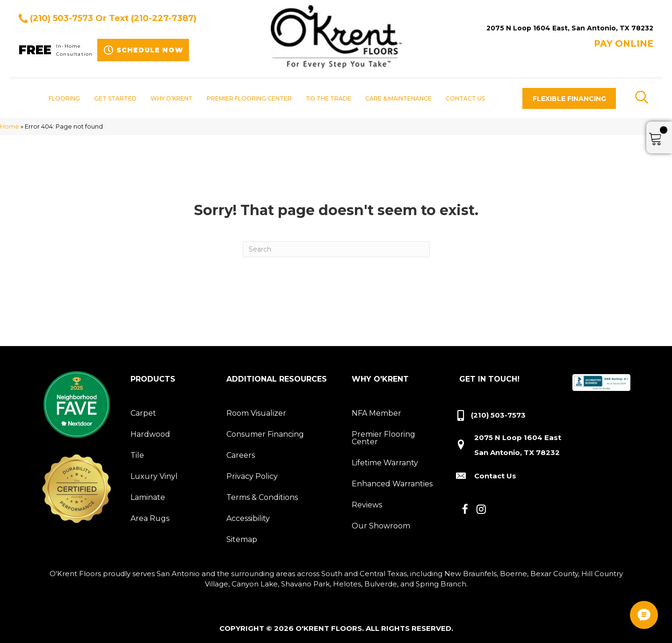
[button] (569, 98)
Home (10, 126)
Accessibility (248, 518)
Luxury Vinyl (154, 476)
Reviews (367, 505)
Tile (137, 455)
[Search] (336, 249)
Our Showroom (381, 526)
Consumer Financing (265, 434)
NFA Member (376, 413)
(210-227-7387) (164, 18)
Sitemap (242, 539)
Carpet (143, 413)
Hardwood (150, 434)
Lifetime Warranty (385, 463)
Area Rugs (150, 518)
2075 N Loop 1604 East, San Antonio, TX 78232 (570, 28)
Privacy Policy (252, 476)
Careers (241, 455)
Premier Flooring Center (383, 438)
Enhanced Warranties (392, 484)
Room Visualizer (256, 413)
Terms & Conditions (262, 497)
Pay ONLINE (624, 44)
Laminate (148, 497)
